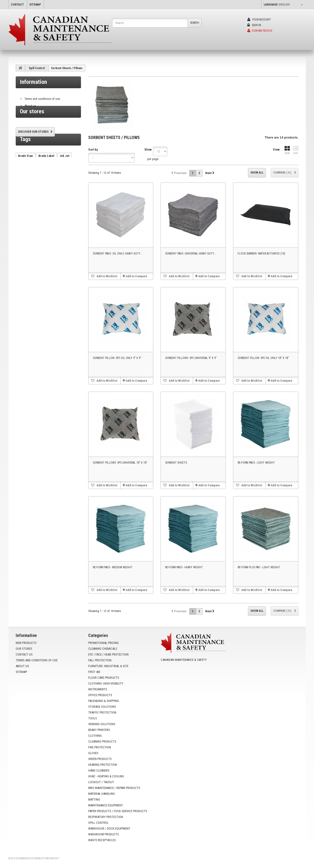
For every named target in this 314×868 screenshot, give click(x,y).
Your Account (259, 20)
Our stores (31, 111)
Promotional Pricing (103, 643)
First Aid (94, 672)
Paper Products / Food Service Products (118, 811)
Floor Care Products (104, 678)
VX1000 (23, 204)
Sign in (254, 25)
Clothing (95, 736)
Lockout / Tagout (101, 782)
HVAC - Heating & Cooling (106, 776)
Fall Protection (100, 660)
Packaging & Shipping (104, 701)
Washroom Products (104, 834)
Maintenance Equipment (106, 805)
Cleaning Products (102, 741)
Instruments (98, 689)
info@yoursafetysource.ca (190, 677)
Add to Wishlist (106, 276)
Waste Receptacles (102, 840)
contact (17, 5)
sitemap (35, 5)
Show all (257, 173)
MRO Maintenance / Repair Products (114, 788)
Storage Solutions (102, 707)
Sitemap (21, 672)
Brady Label (46, 182)
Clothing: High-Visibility (106, 683)
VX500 (66, 196)
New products (26, 643)
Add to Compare (136, 276)
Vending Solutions (102, 724)
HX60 (39, 196)
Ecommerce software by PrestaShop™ (38, 858)
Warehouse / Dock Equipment (109, 828)
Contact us (24, 654)
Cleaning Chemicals (103, 649)
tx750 (52, 196)
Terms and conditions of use (42, 97)
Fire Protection (100, 747)
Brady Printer (27, 189)
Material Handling (102, 794)
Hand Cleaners (99, 770)
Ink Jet (65, 182)
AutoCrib (24, 196)
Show (148, 150)
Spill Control (37, 68)
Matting (94, 799)
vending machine (54, 189)
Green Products (100, 759)
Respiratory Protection (106, 817)
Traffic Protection (102, 712)
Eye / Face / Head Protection (108, 654)
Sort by (93, 150)
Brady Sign (26, 182)
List (296, 150)
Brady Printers (99, 730)
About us (30, 104)
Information (33, 82)
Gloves (93, 753)
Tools (93, 718)
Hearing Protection (103, 765)
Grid (287, 150)
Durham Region (260, 31)
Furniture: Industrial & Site (108, 666)
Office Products (100, 695)
